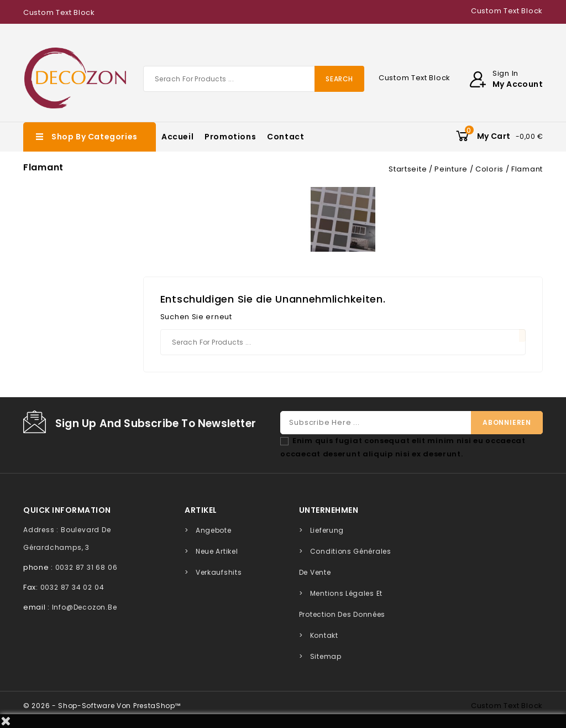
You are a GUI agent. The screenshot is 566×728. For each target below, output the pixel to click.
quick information (67, 510)
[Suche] (254, 79)
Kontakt (324, 635)
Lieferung (327, 530)
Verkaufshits (219, 572)
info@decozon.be (85, 607)
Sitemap (326, 656)
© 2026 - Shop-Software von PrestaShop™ (102, 706)
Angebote (214, 530)
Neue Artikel (217, 551)
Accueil (177, 137)
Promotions (230, 137)
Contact (285, 137)
